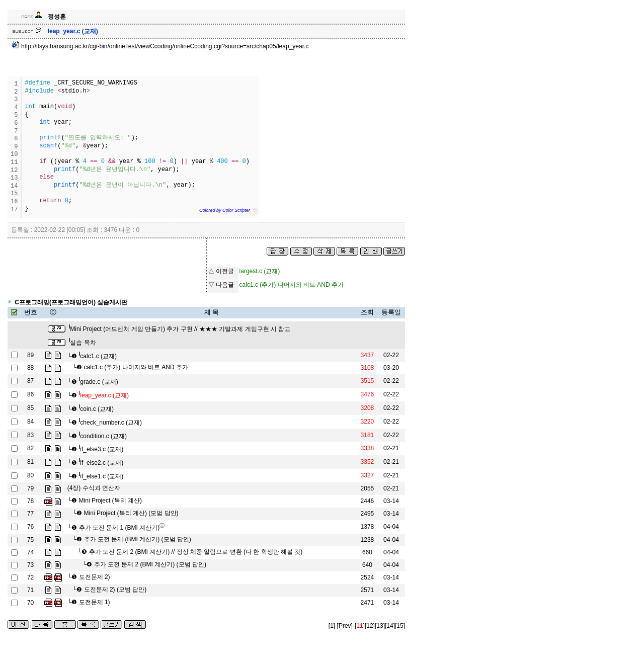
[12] (370, 626)
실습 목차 (82, 343)
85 (30, 408)
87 (30, 381)
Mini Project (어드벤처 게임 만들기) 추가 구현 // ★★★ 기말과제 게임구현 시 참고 (179, 329)
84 (30, 422)
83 (30, 435)
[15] (400, 626)
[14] (390, 626)
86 (30, 394)
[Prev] (345, 626)
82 (30, 448)
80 (30, 475)
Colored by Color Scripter (225, 210)
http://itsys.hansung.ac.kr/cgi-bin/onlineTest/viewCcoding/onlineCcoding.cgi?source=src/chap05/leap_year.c (160, 46)
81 (30, 462)
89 (30, 355)
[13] (380, 626)
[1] (332, 626)
